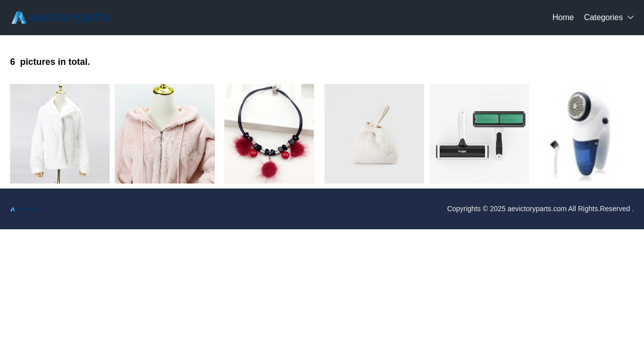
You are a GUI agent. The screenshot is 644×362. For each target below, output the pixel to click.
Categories (603, 17)
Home (563, 17)
